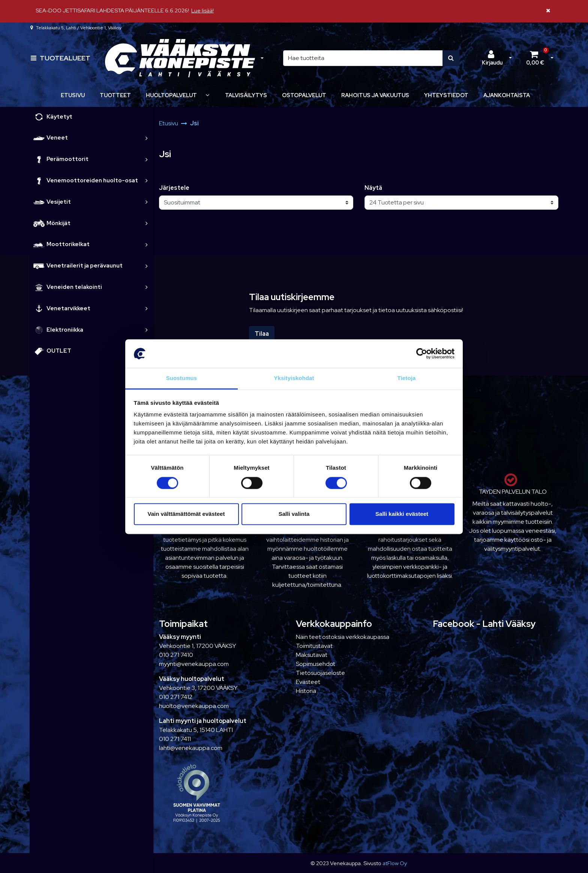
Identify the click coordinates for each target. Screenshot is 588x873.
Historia (306, 691)
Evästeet (308, 682)
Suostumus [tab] (182, 378)
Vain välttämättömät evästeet (186, 514)
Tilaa (262, 334)
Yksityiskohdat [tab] (294, 378)
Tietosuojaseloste (320, 673)
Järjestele (174, 188)
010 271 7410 (176, 655)
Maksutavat (312, 655)
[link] (147, 138)
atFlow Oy (395, 863)
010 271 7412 (176, 697)
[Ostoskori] (535, 58)
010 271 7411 (175, 739)
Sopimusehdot (316, 664)
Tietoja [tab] (407, 378)
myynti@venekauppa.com (194, 664)
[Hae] (363, 58)
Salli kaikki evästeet (402, 514)
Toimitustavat (314, 646)
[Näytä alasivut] (207, 95)
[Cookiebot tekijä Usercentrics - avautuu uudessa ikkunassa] (422, 353)
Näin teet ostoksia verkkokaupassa (343, 637)
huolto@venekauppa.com (194, 706)
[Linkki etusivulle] (180, 58)
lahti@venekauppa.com (191, 748)
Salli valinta (294, 514)
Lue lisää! (202, 10)
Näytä (373, 188)
